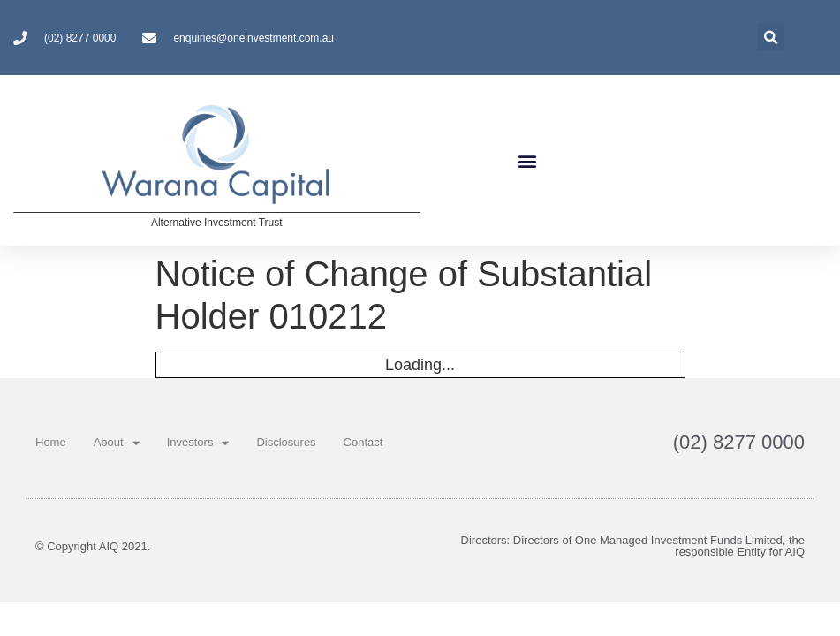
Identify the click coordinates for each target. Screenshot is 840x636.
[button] (528, 160)
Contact (363, 442)
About (117, 443)
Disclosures (286, 442)
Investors (198, 443)
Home (51, 442)
